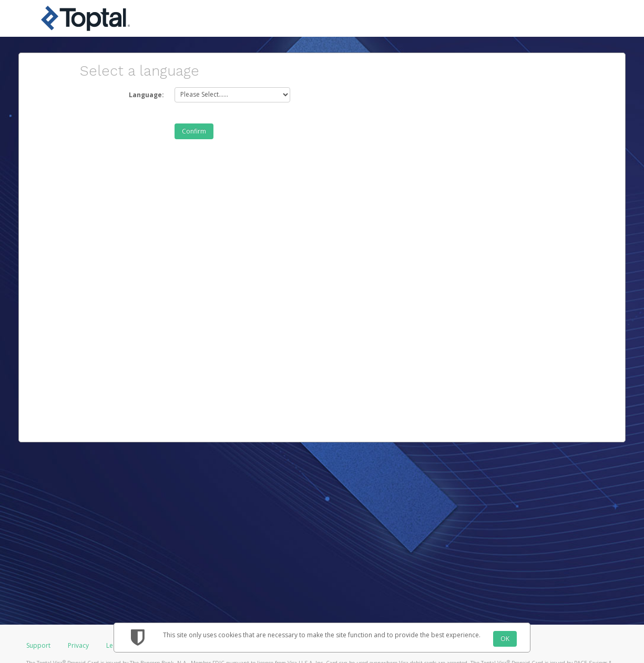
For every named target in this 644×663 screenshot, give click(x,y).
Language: (146, 95)
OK (505, 639)
